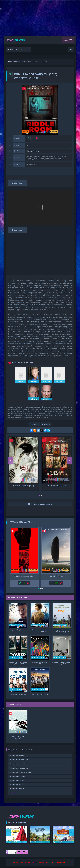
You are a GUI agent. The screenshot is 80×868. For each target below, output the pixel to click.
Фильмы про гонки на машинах (21, 773)
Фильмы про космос (17, 756)
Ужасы (30, 151)
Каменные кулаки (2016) (24, 576)
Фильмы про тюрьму (17, 789)
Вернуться (35, 424)
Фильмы (36, 151)
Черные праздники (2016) (56, 486)
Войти (12, 50)
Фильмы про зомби (16, 785)
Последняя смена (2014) (24, 486)
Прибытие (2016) (56, 576)
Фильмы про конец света (19, 764)
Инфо (46, 424)
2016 (28, 145)
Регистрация (25, 50)
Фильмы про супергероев (19, 760)
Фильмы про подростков (18, 777)
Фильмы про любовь (17, 781)
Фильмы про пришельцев (19, 768)
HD (24, 89)
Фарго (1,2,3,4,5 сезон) (18, 738)
